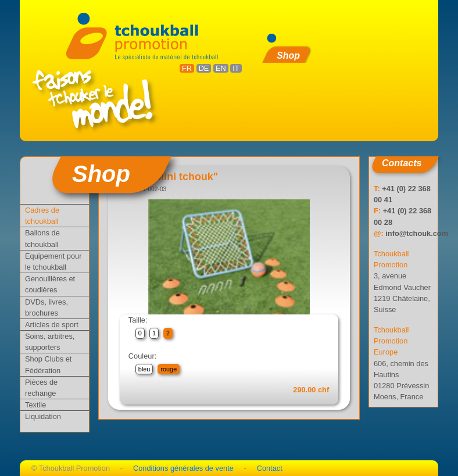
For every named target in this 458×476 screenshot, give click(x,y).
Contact (270, 468)
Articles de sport (52, 325)
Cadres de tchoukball (42, 216)
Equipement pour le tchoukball (53, 262)
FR (187, 68)
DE (204, 68)
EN (221, 68)
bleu (144, 369)
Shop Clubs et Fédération (48, 364)
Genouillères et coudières (50, 284)
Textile (35, 405)
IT (236, 68)
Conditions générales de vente (183, 468)
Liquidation (43, 416)
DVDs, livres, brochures (46, 307)
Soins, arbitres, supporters (50, 342)
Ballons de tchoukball (42, 238)
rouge (169, 369)
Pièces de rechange (41, 388)
